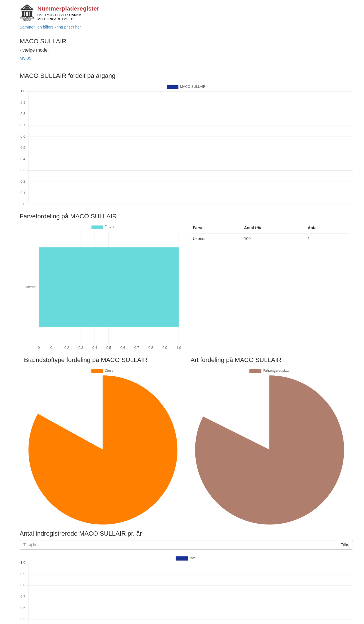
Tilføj (345, 545)
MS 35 (25, 58)
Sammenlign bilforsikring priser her (50, 27)
